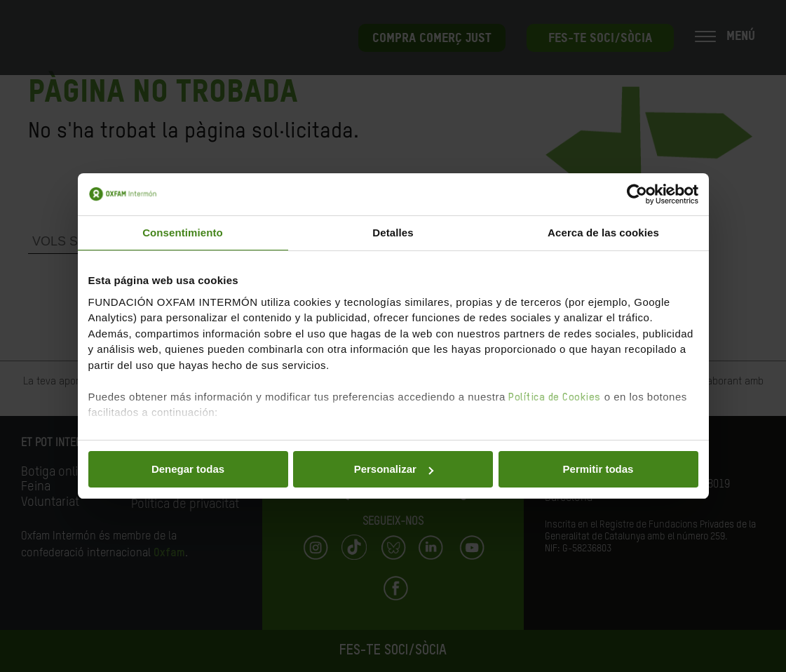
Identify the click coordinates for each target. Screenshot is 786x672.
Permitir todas (598, 469)
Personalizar (394, 469)
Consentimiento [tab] (183, 233)
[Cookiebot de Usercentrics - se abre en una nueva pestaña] (637, 194)
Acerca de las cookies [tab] (603, 233)
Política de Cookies (555, 397)
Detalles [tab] (393, 233)
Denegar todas (188, 469)
